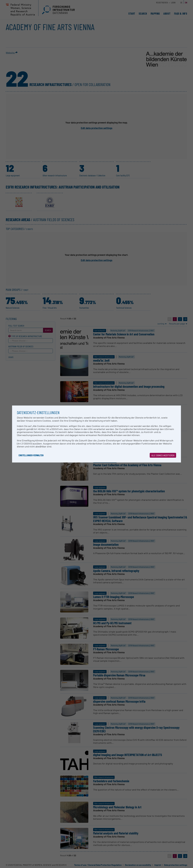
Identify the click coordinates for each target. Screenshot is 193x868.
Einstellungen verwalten (31, 455)
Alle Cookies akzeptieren (163, 455)
